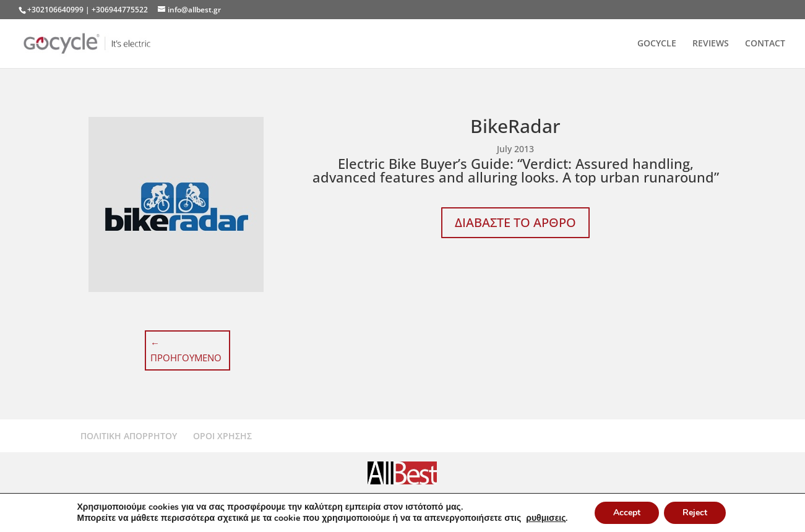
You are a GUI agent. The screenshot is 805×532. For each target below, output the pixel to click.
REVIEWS (711, 44)
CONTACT (765, 44)
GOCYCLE (657, 44)
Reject (695, 513)
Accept (627, 513)
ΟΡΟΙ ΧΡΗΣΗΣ (222, 436)
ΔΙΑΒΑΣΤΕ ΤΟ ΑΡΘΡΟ (515, 222)
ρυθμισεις (546, 518)
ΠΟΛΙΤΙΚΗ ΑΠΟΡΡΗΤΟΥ (129, 436)
